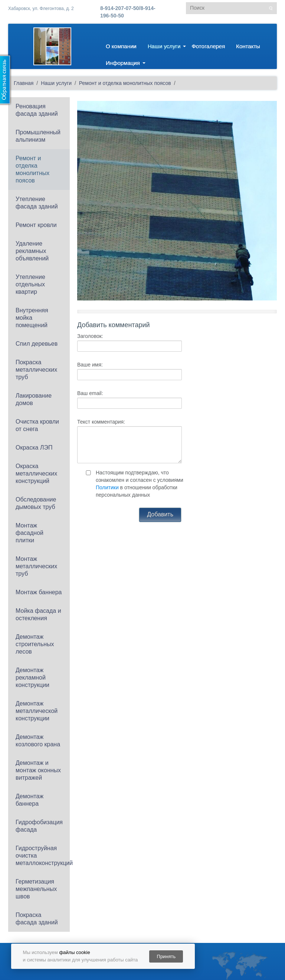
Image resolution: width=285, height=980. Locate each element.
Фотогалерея (208, 46)
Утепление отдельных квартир (30, 284)
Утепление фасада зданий (37, 203)
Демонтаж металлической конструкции (37, 711)
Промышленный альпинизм (38, 136)
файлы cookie (74, 952)
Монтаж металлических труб (36, 566)
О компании (121, 46)
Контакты (248, 46)
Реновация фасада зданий (37, 110)
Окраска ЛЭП (34, 448)
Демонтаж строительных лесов (35, 644)
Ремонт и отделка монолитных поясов (32, 169)
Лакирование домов (34, 399)
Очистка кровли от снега (37, 425)
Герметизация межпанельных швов (36, 889)
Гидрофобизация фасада (39, 826)
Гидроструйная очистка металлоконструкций (43, 856)
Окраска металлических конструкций (36, 473)
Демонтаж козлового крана (38, 741)
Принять (166, 956)
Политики (107, 487)
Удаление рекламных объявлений (32, 251)
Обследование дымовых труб (36, 503)
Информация (123, 63)
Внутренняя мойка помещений (32, 318)
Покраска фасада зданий (37, 919)
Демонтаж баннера (30, 800)
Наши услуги (164, 46)
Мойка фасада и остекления (38, 614)
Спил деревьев (37, 344)
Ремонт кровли (36, 225)
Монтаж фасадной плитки (30, 533)
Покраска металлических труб (36, 370)
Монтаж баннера (39, 592)
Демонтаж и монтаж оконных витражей (38, 770)
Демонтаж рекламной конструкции (32, 678)
